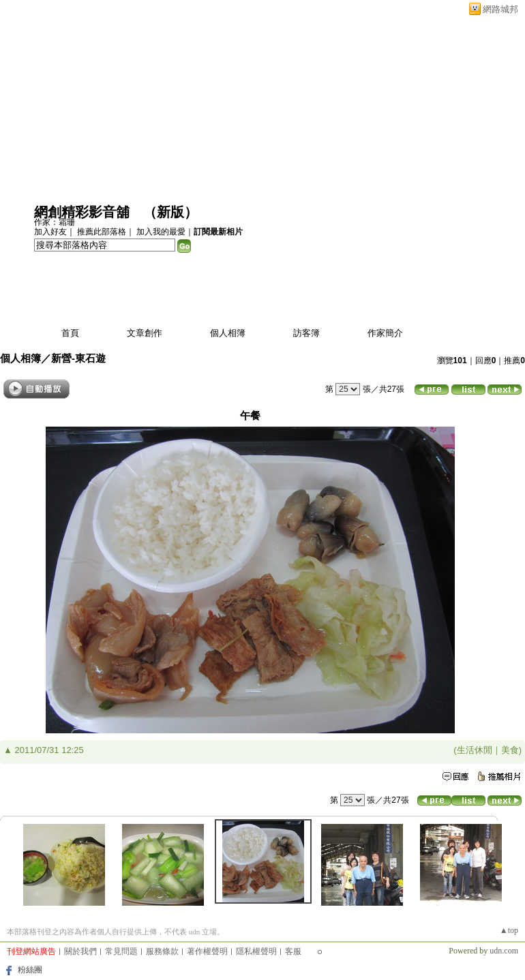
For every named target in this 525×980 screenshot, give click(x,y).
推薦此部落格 (102, 232)
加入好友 (50, 232)
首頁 (70, 333)
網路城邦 (500, 9)
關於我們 (80, 951)
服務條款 (162, 951)
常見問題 (121, 951)
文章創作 (145, 333)
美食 (510, 750)
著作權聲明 (207, 951)
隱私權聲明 (256, 951)
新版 (170, 212)
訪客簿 (306, 333)
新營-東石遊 (78, 358)
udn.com (504, 951)
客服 (293, 951)
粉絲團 (30, 970)
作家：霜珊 (55, 222)
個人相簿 (228, 333)
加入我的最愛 (161, 232)
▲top (509, 930)
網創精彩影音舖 (82, 212)
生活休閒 (475, 750)
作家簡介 (385, 333)
